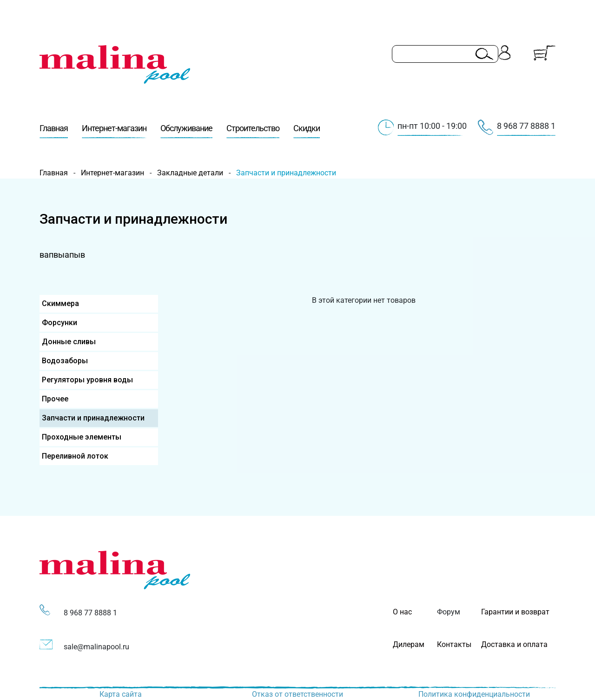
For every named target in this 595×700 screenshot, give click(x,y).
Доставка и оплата (514, 644)
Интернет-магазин (114, 131)
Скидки (307, 131)
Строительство (253, 131)
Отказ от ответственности (297, 694)
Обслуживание (186, 131)
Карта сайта (121, 694)
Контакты (454, 644)
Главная (54, 131)
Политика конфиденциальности (474, 694)
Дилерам (409, 644)
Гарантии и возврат (515, 612)
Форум (449, 612)
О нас (402, 612)
